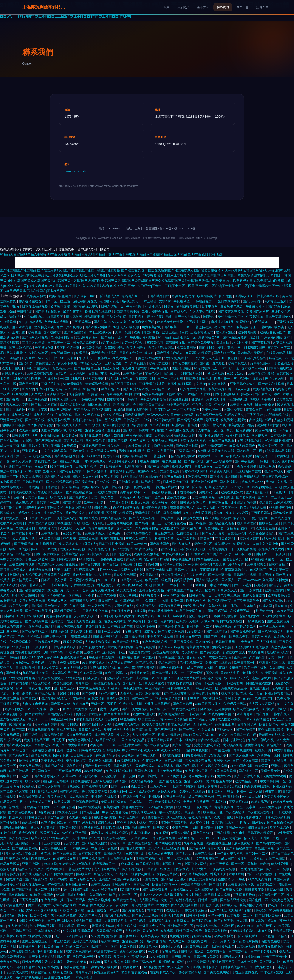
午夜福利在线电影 (119, 771)
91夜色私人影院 (184, 709)
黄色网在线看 (214, 528)
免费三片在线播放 (70, 327)
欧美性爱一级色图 (159, 580)
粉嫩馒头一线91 (269, 755)
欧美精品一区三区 (271, 895)
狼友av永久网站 (179, 724)
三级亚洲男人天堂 (206, 358)
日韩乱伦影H (79, 451)
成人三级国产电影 (201, 797)
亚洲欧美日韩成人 (275, 709)
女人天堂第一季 (179, 967)
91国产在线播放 (62, 466)
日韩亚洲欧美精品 (162, 492)
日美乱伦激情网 (118, 699)
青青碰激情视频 (97, 384)
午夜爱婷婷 (78, 699)
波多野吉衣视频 (40, 570)
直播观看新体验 (13, 373)
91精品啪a (91, 389)
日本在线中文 (79, 848)
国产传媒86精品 (182, 415)
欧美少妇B (8, 312)
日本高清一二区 (141, 802)
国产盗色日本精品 (275, 936)
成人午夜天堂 (149, 822)
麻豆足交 (41, 466)
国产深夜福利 (159, 425)
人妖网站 (127, 693)
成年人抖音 (281, 430)
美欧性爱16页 (76, 761)
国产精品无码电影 (15, 828)
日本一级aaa (120, 786)
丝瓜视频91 (72, 786)
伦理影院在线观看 (120, 678)
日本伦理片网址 (188, 766)
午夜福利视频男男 (51, 678)
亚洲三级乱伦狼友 (175, 332)
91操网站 (257, 859)
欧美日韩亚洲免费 (33, 585)
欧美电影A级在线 (128, 724)
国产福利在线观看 (190, 420)
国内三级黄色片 (279, 621)
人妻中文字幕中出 (266, 544)
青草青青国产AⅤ (182, 508)
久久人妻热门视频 (203, 312)
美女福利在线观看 (105, 967)
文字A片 (165, 301)
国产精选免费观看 (201, 342)
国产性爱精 (138, 921)
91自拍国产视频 (242, 766)
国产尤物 (226, 296)
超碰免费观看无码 (107, 683)
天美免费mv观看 (275, 776)
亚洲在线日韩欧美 (41, 730)
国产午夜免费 (245, 461)
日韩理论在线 (54, 766)
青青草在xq (84, 683)
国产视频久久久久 (69, 425)
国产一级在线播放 (260, 874)
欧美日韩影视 (112, 487)
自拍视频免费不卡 (61, 714)
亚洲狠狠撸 (75, 678)
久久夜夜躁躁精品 (263, 533)
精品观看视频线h (183, 456)
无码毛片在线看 (175, 523)
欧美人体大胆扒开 (165, 441)
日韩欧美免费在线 (196, 735)
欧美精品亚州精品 (209, 415)
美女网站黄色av (88, 337)
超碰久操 (51, 864)
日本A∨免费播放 (50, 668)
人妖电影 (57, 962)
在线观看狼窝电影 (135, 368)
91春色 (83, 905)
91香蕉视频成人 (94, 662)
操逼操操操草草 (103, 926)
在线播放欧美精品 (222, 714)
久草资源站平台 (132, 601)
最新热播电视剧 (232, 306)
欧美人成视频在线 (246, 709)
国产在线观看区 (171, 781)
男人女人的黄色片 (43, 828)
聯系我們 (223, 7)
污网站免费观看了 (249, 817)
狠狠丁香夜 (273, 792)
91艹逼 (5, 435)
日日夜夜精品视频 (243, 549)
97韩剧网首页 (10, 482)
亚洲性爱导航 (22, 693)
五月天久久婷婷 (34, 342)
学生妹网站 (14, 853)
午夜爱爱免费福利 (260, 812)
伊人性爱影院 (281, 864)
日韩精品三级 (22, 931)
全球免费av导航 (195, 606)
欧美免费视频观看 (22, 564)
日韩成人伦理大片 (193, 502)
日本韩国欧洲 (26, 668)
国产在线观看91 (248, 936)
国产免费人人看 (102, 905)
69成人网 (266, 606)
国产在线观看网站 (98, 327)
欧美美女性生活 (37, 497)
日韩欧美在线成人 (22, 492)
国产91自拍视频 (278, 869)
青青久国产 (254, 410)
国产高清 (19, 730)
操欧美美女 (139, 786)
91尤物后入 (220, 735)
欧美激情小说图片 (253, 905)
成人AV (154, 848)
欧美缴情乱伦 (54, 946)
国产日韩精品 (10, 657)
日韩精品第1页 (33, 482)
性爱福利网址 (141, 874)
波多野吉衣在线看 (135, 972)
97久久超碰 (246, 926)
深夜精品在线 (111, 389)
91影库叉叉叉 (228, 590)
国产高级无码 (135, 415)
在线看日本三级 (108, 910)
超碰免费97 (103, 508)
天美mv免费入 (220, 941)
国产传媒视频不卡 (72, 472)
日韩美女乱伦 (39, 446)
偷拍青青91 (261, 518)
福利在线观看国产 (214, 446)
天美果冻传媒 (45, 348)
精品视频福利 (168, 662)
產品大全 (203, 7)
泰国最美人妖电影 (221, 451)
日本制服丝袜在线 (48, 931)
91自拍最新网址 (188, 533)
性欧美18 (29, 657)
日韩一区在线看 (186, 570)
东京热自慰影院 (220, 657)
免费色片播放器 (132, 570)
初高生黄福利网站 (181, 384)
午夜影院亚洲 (202, 513)
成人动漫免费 (146, 626)
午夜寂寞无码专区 (235, 570)
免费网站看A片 (209, 337)
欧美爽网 (167, 931)
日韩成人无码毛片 (106, 637)
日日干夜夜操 (265, 404)
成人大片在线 (129, 595)
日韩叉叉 (261, 910)
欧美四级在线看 (18, 859)
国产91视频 (49, 910)
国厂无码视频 (24, 544)
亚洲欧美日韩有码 (22, 678)
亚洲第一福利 (69, 828)
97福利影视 (240, 342)
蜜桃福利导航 (255, 745)
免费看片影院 (180, 936)
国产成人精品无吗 (35, 874)
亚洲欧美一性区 (62, 621)
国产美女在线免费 (13, 936)
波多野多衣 (166, 766)
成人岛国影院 (79, 797)
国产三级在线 (35, 420)
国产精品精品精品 (79, 492)
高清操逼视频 (89, 539)
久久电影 (239, 833)
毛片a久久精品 (277, 482)
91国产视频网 (276, 859)
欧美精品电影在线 (114, 518)
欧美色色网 (224, 466)
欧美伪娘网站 (113, 415)
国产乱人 (97, 833)
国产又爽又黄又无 (231, 312)
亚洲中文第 (233, 699)
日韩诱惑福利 (122, 554)
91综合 (116, 373)
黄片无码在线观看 (264, 921)
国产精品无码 (19, 838)
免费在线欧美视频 (32, 601)
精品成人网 (62, 802)
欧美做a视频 (141, 502)
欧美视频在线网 (148, 864)
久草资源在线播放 (157, 869)
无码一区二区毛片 (104, 704)
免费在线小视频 (131, 704)
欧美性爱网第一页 (133, 817)
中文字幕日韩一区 (47, 709)
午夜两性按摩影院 (229, 668)
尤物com (32, 910)
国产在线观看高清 (246, 761)
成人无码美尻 (95, 379)
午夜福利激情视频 (142, 322)
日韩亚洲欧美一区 (206, 688)
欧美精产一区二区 (152, 497)
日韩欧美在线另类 (272, 327)
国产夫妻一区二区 (56, 637)
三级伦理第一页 (117, 363)
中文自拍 (163, 905)
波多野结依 (8, 869)
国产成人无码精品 (142, 518)
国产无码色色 (35, 508)
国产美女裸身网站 (243, 632)
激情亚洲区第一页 (13, 456)
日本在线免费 (221, 750)
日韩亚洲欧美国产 (149, 693)
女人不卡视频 (68, 363)
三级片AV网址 (160, 786)
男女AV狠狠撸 (77, 962)
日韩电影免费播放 (79, 869)
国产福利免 (162, 828)
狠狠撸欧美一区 (77, 884)
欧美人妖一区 (16, 518)
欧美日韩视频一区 (166, 884)
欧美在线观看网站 (162, 348)
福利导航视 (140, 425)
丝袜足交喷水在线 (79, 508)
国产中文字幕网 (159, 466)
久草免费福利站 (147, 528)
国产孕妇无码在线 (215, 678)
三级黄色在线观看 (196, 946)
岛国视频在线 (63, 683)
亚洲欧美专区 (122, 884)
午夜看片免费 (202, 404)
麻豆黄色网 (150, 879)
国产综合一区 (249, 771)
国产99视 (89, 693)
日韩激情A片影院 (165, 487)
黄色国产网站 (265, 848)
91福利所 (115, 688)
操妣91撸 (76, 430)
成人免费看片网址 (193, 389)
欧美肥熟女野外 (53, 761)
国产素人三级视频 (145, 915)
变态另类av (82, 410)
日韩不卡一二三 (48, 502)
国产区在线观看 (91, 435)
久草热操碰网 (234, 410)
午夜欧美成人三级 (39, 802)
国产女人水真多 (214, 533)
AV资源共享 (218, 755)
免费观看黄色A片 (107, 972)
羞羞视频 (114, 430)
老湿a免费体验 (250, 616)
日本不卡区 (16, 910)
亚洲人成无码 (282, 786)
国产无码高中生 (37, 621)
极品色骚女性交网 (165, 502)
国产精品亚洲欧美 (161, 807)
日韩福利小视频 (245, 575)
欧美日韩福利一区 (151, 776)
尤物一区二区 (128, 895)
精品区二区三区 (78, 946)
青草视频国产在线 (171, 657)
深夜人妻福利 (147, 668)
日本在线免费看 (90, 853)
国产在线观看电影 (133, 848)
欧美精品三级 (198, 477)
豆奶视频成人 (145, 766)
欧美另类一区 (19, 606)
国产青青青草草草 (118, 714)
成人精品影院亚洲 (73, 404)
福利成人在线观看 (240, 456)
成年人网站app (253, 482)
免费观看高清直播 (234, 688)
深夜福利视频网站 (79, 952)
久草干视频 (123, 332)
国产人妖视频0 (273, 601)
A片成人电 (230, 905)
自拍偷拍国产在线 (126, 508)
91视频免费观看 (196, 755)
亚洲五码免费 (164, 539)
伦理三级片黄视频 (174, 848)
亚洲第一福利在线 (213, 425)
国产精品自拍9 (65, 456)
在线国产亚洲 (260, 688)
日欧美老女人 (130, 967)
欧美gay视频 (246, 946)
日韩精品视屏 (203, 301)
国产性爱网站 (123, 549)
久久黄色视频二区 (89, 621)
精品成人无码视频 (56, 781)
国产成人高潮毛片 (242, 755)
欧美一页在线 (224, 817)
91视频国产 (159, 430)
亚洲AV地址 (218, 910)
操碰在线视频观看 (79, 735)
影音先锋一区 (265, 456)
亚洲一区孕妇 (194, 781)
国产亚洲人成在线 (136, 389)
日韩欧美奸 (34, 487)
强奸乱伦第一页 (192, 662)
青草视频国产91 (63, 353)
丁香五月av (255, 415)
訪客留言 (262, 7)
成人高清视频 (247, 523)
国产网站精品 (70, 792)
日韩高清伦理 (237, 533)
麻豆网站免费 (67, 915)
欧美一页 (167, 900)
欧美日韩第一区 (245, 662)
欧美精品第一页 (247, 781)
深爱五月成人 (50, 833)
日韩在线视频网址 (234, 967)
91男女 (169, 306)
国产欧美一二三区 (177, 327)
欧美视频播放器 (279, 595)
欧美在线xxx (91, 487)
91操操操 (139, 611)
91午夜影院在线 (272, 972)
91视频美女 (45, 812)
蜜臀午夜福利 (110, 709)
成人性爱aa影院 (230, 719)
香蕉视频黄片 (218, 549)
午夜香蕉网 (133, 632)
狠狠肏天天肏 (240, 678)
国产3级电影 (174, 761)
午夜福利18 (255, 317)
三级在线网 (222, 833)
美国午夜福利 (144, 771)
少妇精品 (181, 719)
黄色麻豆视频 (179, 399)
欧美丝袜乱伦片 (184, 296)
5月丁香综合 (110, 342)
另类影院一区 (209, 492)
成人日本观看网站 (107, 869)
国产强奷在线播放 (32, 590)
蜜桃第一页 (264, 750)
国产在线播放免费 (229, 890)
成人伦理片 (147, 792)
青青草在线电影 (209, 740)
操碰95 (153, 564)
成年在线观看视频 (133, 952)
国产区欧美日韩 (65, 853)
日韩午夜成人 (280, 714)
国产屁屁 (262, 714)
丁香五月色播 (29, 900)
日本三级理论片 (142, 833)
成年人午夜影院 (171, 812)
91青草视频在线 (147, 549)
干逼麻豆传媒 (239, 802)
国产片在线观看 (134, 910)
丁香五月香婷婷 (182, 642)
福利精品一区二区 (181, 926)
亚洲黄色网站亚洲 (155, 508)
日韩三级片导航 (216, 637)
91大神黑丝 (103, 575)
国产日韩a (110, 564)
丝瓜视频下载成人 (32, 797)
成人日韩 (231, 477)
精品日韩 (265, 502)
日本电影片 (210, 306)
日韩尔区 (82, 466)
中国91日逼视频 (217, 611)
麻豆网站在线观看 (199, 353)
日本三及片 (192, 699)
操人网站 (243, 921)
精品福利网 (74, 317)
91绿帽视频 (270, 673)
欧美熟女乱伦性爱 (170, 322)
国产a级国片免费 (235, 337)
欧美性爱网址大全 (117, 730)
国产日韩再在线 (77, 936)
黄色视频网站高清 (271, 730)
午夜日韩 (105, 957)
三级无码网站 (82, 322)
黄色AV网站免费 (150, 358)
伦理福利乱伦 (110, 301)
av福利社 (84, 864)
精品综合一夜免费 (105, 848)
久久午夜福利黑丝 (54, 451)
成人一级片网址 (274, 539)
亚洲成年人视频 (188, 621)
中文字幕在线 (127, 926)
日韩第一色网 (208, 900)
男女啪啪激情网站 (132, 451)
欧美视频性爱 (133, 373)
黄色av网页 (263, 430)
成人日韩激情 (155, 585)
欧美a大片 (33, 781)
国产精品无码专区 (26, 580)
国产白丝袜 (73, 389)
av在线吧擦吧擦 (106, 492)
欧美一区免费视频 (240, 430)
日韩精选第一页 (113, 306)
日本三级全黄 (61, 941)
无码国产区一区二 (135, 296)
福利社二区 (17, 807)
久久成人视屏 (252, 797)
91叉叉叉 (256, 693)
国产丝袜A (13, 673)
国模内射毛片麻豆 (76, 967)
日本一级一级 (230, 368)
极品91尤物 (264, 611)
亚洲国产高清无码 (174, 822)
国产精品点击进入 (174, 879)
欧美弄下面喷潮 (242, 404)
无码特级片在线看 (148, 513)
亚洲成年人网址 (222, 472)
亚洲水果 (241, 657)
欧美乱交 (123, 735)
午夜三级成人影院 (92, 859)
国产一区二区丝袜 (244, 864)
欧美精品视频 (261, 802)
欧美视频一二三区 (240, 915)
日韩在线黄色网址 (139, 410)
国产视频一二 (16, 399)
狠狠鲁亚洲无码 (144, 714)
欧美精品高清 (205, 853)
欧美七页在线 (159, 363)
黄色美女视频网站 (102, 761)
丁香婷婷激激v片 (83, 585)
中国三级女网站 (196, 864)
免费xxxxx (225, 776)
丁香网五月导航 (244, 895)
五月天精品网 (74, 441)
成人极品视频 (233, 745)
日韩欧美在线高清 (37, 368)
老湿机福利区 (262, 678)
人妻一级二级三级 (239, 554)
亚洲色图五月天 (224, 962)
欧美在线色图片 (60, 296)
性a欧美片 (84, 874)
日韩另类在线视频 (48, 642)
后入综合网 (78, 373)
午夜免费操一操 (53, 900)
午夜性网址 (135, 306)
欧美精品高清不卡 (144, 781)
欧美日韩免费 (121, 611)
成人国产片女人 (90, 915)
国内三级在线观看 (35, 941)
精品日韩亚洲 (94, 317)
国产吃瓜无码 (239, 637)
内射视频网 (260, 435)
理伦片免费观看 (188, 678)
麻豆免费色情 (96, 441)
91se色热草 (127, 668)
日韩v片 (62, 373)
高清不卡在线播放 (274, 761)
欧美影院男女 (257, 564)
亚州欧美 (191, 564)
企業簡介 (183, 7)
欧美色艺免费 (107, 595)
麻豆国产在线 (108, 601)
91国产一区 (100, 946)
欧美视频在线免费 (99, 312)
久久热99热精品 (31, 322)
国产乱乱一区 (259, 900)
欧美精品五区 (265, 699)
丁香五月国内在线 (245, 972)
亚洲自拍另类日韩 (169, 699)
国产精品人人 (232, 957)
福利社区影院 (250, 539)
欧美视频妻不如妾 (242, 425)
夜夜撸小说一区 (144, 735)
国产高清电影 (72, 502)
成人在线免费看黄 (105, 890)
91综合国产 (21, 750)
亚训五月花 (30, 451)
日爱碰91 (259, 822)
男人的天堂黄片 (143, 905)
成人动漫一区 (145, 678)
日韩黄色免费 (140, 673)
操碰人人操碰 (167, 792)
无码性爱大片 (271, 771)
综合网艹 (256, 337)
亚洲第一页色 (270, 838)
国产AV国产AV (142, 699)
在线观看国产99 (124, 358)
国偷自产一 (46, 771)
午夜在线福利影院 (143, 337)
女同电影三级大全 (114, 802)
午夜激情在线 (18, 926)
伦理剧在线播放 (251, 379)
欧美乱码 (128, 864)
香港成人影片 (231, 673)
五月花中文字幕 (279, 348)
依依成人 (251, 838)
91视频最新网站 (69, 523)
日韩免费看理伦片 (25, 435)
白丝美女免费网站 (203, 879)
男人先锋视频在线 (121, 859)
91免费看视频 (92, 348)
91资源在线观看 (40, 518)
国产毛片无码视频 (35, 337)
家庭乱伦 (265, 931)
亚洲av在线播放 (169, 735)
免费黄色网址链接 (81, 740)
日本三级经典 (76, 900)
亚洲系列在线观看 (57, 575)
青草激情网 (156, 910)
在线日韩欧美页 (164, 420)
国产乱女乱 (185, 853)
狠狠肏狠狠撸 (222, 647)
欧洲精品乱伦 (186, 900)
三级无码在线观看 (152, 384)
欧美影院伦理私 (117, 833)
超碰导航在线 (96, 626)
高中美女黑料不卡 (133, 492)
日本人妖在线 (95, 678)
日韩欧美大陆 (197, 714)
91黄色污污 (96, 394)
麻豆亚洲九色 (22, 327)
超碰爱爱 (262, 766)
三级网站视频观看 (224, 616)
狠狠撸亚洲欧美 (173, 575)
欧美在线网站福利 (135, 456)
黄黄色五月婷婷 (46, 724)
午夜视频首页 (160, 368)
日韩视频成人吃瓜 (92, 750)
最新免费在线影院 (257, 786)
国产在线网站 (70, 487)
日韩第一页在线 (171, 564)
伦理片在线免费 (129, 657)
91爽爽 (200, 585)
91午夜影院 (230, 358)
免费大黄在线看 (254, 595)
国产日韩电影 (91, 564)
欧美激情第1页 (96, 533)
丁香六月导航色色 (195, 910)
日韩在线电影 (77, 895)
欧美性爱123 (170, 528)
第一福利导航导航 (153, 941)
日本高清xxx (163, 435)
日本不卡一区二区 (180, 585)
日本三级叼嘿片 (89, 456)
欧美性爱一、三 (226, 379)
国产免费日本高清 (152, 404)
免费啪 (61, 895)
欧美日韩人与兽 (103, 497)
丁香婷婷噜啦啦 (228, 797)
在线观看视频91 (242, 611)
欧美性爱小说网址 (45, 662)
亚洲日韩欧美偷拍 (243, 384)
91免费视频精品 (281, 910)
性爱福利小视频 (40, 936)
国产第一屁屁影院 (213, 363)
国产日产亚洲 (29, 384)
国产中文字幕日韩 (161, 451)
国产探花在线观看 (13, 719)
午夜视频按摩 (182, 559)
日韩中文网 (128, 776)
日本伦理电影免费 (184, 363)
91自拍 (248, 699)
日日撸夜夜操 (255, 890)
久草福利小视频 (157, 601)
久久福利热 (258, 657)
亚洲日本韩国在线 (272, 662)
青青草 (264, 864)
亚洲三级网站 (32, 864)
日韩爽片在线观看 (39, 688)
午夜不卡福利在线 (261, 740)
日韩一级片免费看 (207, 957)
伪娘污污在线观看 (89, 714)
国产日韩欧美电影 (64, 559)
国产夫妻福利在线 (247, 776)
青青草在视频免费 (101, 528)
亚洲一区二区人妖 (250, 792)
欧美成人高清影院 (73, 549)
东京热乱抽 (71, 843)
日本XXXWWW (151, 895)
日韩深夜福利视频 (162, 838)
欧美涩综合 (223, 544)
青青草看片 (84, 972)
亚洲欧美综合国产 (206, 967)
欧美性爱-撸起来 (42, 915)
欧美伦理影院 (63, 972)
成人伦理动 (109, 776)
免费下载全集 (217, 952)
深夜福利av (163, 410)
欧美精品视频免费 (161, 611)
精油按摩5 (175, 394)
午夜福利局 (103, 358)
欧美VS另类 (59, 879)
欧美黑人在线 (29, 430)
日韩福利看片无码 (212, 348)
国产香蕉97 (197, 848)
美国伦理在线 (182, 368)
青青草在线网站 (90, 730)
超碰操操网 (223, 709)
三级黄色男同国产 (92, 446)
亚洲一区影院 (67, 750)
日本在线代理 (16, 410)
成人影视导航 (174, 895)
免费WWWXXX (158, 415)
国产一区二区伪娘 (124, 946)
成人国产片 (56, 590)
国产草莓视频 (261, 342)
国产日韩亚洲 (22, 890)
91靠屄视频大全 (206, 368)
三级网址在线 (103, 781)
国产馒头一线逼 (175, 797)
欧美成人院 (59, 497)
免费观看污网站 (235, 704)
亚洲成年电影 (236, 828)
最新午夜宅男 (73, 312)
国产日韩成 (30, 699)
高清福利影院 (10, 342)
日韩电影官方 (123, 766)
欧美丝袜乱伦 (41, 972)
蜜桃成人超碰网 (223, 322)
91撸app (28, 389)
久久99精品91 (34, 317)
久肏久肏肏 (207, 730)
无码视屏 (278, 688)
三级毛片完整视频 (251, 869)
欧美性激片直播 (220, 389)
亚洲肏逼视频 (95, 430)
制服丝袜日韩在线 (25, 595)
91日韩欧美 (55, 317)
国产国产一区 (232, 580)
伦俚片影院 (111, 368)
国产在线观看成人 (19, 745)
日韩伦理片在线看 (189, 931)
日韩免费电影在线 (111, 559)
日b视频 (37, 606)
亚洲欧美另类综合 (177, 358)
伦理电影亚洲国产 (279, 441)
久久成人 (38, 394)
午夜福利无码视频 (223, 869)
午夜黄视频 (9, 322)
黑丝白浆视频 (19, 549)
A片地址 (107, 724)
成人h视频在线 (11, 317)
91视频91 (243, 322)
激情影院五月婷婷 (220, 781)
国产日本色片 (26, 967)
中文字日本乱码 (117, 502)
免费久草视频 (10, 962)
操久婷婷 (284, 466)
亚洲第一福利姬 (212, 828)
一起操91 (25, 776)
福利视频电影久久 (176, 513)
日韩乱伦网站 (262, 637)
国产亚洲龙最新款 (211, 435)
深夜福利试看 (57, 394)
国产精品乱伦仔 (100, 549)
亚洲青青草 (245, 714)
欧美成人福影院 (80, 817)
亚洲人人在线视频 (127, 327)
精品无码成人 (104, 874)
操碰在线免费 (193, 518)
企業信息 (243, 7)
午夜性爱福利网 (275, 616)
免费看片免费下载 (271, 946)
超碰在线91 (106, 822)
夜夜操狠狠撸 (210, 570)
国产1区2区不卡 (258, 492)
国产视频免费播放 (171, 714)
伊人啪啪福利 (26, 792)
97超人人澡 (118, 322)
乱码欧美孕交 (235, 415)
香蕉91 (219, 513)
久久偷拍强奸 (108, 580)
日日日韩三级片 (82, 755)
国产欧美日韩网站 (136, 430)
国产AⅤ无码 (9, 585)
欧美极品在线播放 (45, 379)
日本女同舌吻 (19, 683)
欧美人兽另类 (57, 797)
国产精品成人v (109, 296)
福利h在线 (133, 394)
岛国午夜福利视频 (137, 487)
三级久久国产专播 (139, 539)
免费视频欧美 (70, 662)
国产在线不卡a (217, 632)
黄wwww (166, 719)
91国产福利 (21, 647)
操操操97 (114, 750)
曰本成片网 (279, 435)
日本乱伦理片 (248, 962)
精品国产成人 (274, 472)
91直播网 (122, 874)
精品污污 (275, 585)
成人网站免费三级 (65, 673)
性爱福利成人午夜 (163, 972)
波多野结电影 (248, 332)
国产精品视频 (132, 869)
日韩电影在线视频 (227, 595)
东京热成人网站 (18, 972)
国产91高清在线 (208, 580)
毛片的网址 (226, 497)
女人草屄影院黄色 (121, 662)
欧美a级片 (117, 533)
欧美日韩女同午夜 (189, 611)
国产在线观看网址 (26, 848)
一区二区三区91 (208, 838)
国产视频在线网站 (83, 580)
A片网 (202, 451)
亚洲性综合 (154, 306)
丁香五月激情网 (149, 461)
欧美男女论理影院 (234, 420)
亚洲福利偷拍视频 (172, 962)
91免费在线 (246, 642)
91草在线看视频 (134, 637)
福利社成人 (130, 301)
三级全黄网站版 (12, 472)
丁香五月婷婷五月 (160, 740)
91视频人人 (242, 544)
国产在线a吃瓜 (175, 477)
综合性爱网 (21, 394)
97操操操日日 (159, 957)
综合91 (67, 709)
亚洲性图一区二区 (200, 626)
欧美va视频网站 (204, 497)
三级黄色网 (155, 342)
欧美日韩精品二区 (22, 771)
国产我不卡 (218, 884)
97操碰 (28, 441)
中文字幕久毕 (155, 688)
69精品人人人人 (91, 363)
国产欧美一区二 (59, 342)
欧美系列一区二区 (123, 792)
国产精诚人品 (250, 477)
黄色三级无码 (219, 864)
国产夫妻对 (188, 730)
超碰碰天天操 (171, 946)
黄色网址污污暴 (134, 807)
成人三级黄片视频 (200, 668)
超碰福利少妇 (70, 693)
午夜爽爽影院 (133, 688)
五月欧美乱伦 (203, 724)
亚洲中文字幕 (38, 410)
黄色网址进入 (46, 363)
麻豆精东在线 (164, 533)
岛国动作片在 (224, 327)
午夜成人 (86, 358)
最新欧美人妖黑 (278, 652)
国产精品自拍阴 (76, 332)
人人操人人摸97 (86, 616)
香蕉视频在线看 (30, 301)
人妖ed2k (208, 621)
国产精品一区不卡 (115, 337)
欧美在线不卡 (140, 441)
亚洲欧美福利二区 (133, 564)
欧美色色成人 (16, 905)
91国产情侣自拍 (184, 786)
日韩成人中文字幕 (96, 611)
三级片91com (237, 373)
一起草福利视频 (71, 379)
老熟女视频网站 (190, 972)
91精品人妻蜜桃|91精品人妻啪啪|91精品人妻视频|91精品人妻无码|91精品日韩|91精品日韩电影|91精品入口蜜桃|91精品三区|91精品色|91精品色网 (104, 254)
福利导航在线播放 (230, 621)
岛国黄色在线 (271, 941)
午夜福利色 (182, 301)
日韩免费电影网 (125, 575)
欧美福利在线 (219, 502)
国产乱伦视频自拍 (67, 611)
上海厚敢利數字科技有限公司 (44, 7)
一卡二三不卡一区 (276, 957)
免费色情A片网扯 (57, 322)
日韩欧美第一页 (169, 518)
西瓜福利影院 (102, 410)
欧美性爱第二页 (245, 626)
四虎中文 (16, 817)
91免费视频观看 (129, 761)
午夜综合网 (256, 652)
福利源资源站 (204, 890)
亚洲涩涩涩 (55, 508)
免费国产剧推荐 (258, 312)
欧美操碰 (284, 699)
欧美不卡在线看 (59, 420)
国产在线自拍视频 (280, 822)
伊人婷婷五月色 (100, 606)
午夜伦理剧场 (32, 575)
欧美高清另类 (146, 606)
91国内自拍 (154, 477)
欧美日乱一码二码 (244, 735)
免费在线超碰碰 (43, 750)
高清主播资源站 (140, 652)
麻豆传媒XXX (129, 936)
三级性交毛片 (282, 312)
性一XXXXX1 (109, 570)
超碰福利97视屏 (14, 425)
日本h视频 (206, 709)
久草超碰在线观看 (54, 822)
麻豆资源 (216, 477)
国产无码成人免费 (104, 451)
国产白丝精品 (10, 358)
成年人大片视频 (50, 786)
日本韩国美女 (35, 817)
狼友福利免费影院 (167, 874)
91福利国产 (259, 570)
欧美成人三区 (58, 601)
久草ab (201, 384)
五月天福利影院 (103, 590)
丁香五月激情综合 (275, 477)
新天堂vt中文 (111, 941)
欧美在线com (100, 884)
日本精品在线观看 (207, 559)
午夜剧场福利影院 (154, 399)
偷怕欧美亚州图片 (76, 833)
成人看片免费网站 (262, 704)
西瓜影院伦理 (73, 642)
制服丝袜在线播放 (259, 683)
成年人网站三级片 (144, 812)
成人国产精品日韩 (89, 921)
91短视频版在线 (65, 859)
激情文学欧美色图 (32, 921)
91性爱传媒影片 (140, 446)
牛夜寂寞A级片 (87, 570)
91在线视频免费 (154, 967)
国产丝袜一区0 (85, 296)
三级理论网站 (148, 472)
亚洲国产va (107, 879)
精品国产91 (275, 745)
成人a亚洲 (184, 807)
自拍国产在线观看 (222, 441)
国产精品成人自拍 (95, 843)
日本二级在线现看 (108, 420)
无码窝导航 (86, 931)
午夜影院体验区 (37, 353)
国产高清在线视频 (171, 647)
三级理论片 (92, 652)
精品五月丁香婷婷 (124, 384)
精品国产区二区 (12, 802)
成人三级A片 (25, 502)
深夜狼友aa (8, 513)
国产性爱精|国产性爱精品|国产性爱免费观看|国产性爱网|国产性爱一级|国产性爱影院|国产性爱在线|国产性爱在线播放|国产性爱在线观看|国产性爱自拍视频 (110, 270)
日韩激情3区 (160, 456)
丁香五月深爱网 (37, 559)
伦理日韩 (82, 353)
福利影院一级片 (12, 688)
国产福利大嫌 (194, 461)
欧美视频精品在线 (168, 802)
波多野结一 (242, 518)
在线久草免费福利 (13, 523)
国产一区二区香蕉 (171, 379)
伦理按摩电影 (164, 446)
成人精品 (286, 952)
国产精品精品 (146, 662)
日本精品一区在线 (198, 394)
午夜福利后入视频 (215, 766)
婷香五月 (212, 420)
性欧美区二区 (269, 523)
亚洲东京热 (14, 508)
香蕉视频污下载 (109, 585)
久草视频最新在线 (42, 523)
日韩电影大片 (10, 874)
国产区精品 (186, 838)
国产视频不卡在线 (171, 626)
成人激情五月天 (281, 508)
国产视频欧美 (85, 482)
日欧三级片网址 (100, 404)
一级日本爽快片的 (228, 301)
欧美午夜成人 (238, 363)
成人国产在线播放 (234, 859)
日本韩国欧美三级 (176, 482)
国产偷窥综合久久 (84, 879)
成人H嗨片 (133, 931)
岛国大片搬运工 (261, 967)
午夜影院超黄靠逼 (180, 683)
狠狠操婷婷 (115, 399)
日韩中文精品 (279, 564)
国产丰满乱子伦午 (203, 719)
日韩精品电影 (98, 373)
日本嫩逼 (9, 616)
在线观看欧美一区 (236, 559)
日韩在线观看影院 (35, 962)
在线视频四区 (172, 461)
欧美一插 (120, 957)
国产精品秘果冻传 (239, 848)
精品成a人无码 (185, 435)
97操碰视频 (9, 601)
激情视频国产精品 (180, 590)
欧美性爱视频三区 (219, 843)
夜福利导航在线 (238, 435)
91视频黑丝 (195, 632)
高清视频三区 (279, 358)
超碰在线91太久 (234, 652)
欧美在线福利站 (233, 492)
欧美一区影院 (94, 502)
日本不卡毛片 (242, 585)
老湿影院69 (283, 683)
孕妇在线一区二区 (231, 317)
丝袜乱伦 (19, 332)
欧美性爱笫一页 (68, 348)
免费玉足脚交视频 (166, 652)
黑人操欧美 (190, 652)
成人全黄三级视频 (13, 446)
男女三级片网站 (40, 905)
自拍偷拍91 (91, 724)
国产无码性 (93, 425)
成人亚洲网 (199, 869)
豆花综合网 (151, 931)
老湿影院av (46, 564)
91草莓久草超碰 (132, 580)
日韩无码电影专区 (13, 626)
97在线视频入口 (76, 668)
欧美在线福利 (64, 570)
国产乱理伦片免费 (246, 941)
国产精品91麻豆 (280, 306)
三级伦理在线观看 (69, 771)
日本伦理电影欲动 (226, 394)
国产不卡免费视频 (264, 952)
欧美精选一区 (213, 812)
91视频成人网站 (197, 322)
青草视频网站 (243, 750)
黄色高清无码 (62, 368)
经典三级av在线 (175, 616)
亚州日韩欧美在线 (51, 952)
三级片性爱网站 (29, 637)
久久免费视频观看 (104, 936)
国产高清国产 (160, 544)
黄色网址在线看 (223, 822)
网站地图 (215, 254)
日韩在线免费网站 (92, 399)
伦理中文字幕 (246, 807)
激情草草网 (237, 564)
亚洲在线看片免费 (57, 977)
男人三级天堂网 (18, 404)
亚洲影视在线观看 (64, 446)
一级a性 (154, 952)
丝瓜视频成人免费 (36, 673)
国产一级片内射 (251, 590)
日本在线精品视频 (35, 306)
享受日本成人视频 (218, 895)
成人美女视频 (206, 508)
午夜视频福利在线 (103, 668)
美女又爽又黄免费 (95, 792)
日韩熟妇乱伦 (210, 905)
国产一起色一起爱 (98, 766)
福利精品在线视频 (57, 477)
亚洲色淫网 (130, 941)
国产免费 (7, 792)
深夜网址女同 (54, 735)
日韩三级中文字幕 (64, 358)
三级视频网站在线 (120, 523)
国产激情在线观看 (104, 353)
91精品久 (29, 786)
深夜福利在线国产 (277, 337)
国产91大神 (204, 642)
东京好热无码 (196, 575)
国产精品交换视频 (117, 962)
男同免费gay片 (181, 890)
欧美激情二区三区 (211, 456)
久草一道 (97, 466)
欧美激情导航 (61, 306)
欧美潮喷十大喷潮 (116, 425)
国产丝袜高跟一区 (172, 668)
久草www (69, 776)
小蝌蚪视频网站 (65, 905)
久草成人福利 (218, 606)
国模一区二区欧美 (45, 549)
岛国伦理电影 (114, 853)
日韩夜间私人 (182, 544)
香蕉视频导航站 (179, 404)
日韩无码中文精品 (122, 472)
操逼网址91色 (172, 864)
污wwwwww (252, 580)
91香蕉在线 (89, 544)
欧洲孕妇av (222, 761)
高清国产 (206, 539)
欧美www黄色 (138, 544)
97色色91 (278, 492)
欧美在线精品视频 (254, 508)
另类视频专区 (151, 595)
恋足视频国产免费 (138, 828)
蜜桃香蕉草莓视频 (158, 704)
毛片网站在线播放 (169, 843)
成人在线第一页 (34, 884)
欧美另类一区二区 (103, 745)
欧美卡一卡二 (39, 719)
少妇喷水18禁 (53, 652)
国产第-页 (26, 363)
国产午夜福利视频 (172, 632)
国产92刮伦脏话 (21, 348)
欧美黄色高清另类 (127, 642)
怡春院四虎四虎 (116, 921)
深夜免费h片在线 (85, 301)
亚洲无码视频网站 (278, 693)
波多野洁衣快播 (268, 425)
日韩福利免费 (196, 915)
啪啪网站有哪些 (12, 353)
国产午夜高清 (38, 399)
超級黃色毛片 (149, 946)
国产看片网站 (246, 497)
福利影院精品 (226, 332)
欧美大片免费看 (237, 513)
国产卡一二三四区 (271, 497)
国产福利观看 (202, 921)
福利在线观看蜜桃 (177, 693)
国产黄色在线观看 (22, 812)
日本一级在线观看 (47, 554)
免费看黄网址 (187, 348)
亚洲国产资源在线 (149, 859)
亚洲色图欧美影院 (152, 590)
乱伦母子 (59, 740)
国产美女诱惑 (176, 776)
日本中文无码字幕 (88, 415)
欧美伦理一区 (212, 410)
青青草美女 (216, 848)
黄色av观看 (217, 915)
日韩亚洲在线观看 (261, 833)
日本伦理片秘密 (234, 740)
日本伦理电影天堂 (271, 632)
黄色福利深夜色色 (59, 616)
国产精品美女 (19, 755)
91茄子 (59, 936)
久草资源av (139, 838)
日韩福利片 (114, 466)
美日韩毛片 (25, 312)
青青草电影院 (283, 931)
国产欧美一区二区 (250, 451)
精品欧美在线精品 (54, 699)
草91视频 (162, 833)
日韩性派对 (137, 317)
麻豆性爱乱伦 (10, 884)
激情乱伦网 (84, 719)
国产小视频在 (230, 482)
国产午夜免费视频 (135, 709)
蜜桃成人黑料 (182, 466)
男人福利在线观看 (120, 379)
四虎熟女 (260, 585)
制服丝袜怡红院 (62, 632)
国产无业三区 (240, 487)
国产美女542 (202, 833)
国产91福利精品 (133, 740)
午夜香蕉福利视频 (224, 771)
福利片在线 (75, 766)
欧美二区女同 (206, 590)
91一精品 (165, 337)
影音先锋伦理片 (133, 342)
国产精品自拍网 (187, 446)
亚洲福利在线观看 (105, 797)
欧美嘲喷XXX (41, 859)
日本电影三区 (90, 812)
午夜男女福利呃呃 (177, 859)
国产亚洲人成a (270, 962)
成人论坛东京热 (24, 539)
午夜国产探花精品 (254, 358)
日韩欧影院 (67, 926)
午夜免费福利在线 (155, 642)
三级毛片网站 (261, 513)
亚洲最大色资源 (12, 420)
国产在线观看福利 (60, 482)
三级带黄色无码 (202, 332)
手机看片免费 (22, 461)
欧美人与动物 (136, 348)
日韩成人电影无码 (63, 399)
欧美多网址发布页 (206, 693)
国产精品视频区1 (141, 843)
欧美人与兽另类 (106, 719)
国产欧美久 (125, 528)
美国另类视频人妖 (54, 430)
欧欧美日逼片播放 (208, 704)
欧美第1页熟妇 (231, 786)
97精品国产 (24, 554)
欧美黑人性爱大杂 (116, 812)
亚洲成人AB (243, 296)
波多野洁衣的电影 (244, 502)
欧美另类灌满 (69, 544)
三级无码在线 (186, 451)
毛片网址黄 (55, 869)
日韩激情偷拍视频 (199, 379)
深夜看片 (150, 632)
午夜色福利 (153, 373)
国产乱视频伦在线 (92, 647)
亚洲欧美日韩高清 (185, 425)
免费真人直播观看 (197, 802)
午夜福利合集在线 (133, 797)
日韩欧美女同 (234, 683)
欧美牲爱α (70, 435)
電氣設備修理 (132, 238)
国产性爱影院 (246, 730)
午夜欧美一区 (228, 508)
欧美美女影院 (127, 590)
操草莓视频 (115, 394)
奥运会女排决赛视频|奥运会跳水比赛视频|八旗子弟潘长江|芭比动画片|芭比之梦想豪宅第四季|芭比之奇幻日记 (206, 275)
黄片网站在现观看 (121, 647)
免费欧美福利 (152, 327)
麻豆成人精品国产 (243, 446)
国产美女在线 (210, 652)
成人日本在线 (133, 477)
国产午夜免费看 (128, 879)
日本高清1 (219, 802)
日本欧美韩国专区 (279, 317)
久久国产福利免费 (276, 580)
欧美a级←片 (117, 446)
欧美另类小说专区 (277, 797)
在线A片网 (237, 874)
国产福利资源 (70, 724)
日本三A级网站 (61, 410)
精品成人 (170, 373)
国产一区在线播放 (188, 317)
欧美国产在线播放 (219, 662)
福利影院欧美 (130, 890)
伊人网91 (122, 905)
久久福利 (69, 931)
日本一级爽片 (186, 740)
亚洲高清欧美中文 (62, 838)
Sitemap (212, 238)
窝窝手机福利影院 (207, 745)
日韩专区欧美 (59, 585)
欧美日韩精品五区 (37, 740)
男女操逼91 (21, 662)
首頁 (166, 7)
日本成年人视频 (67, 812)
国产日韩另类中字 (83, 601)
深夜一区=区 (203, 544)
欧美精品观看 (10, 699)
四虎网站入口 (48, 528)
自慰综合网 (30, 822)
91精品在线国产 (42, 895)
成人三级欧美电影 (161, 853)
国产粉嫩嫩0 (53, 332)
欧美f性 (150, 353)
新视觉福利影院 (216, 931)
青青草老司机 (81, 637)
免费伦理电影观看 (213, 564)
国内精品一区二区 (165, 389)
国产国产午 (215, 554)
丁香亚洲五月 (284, 363)
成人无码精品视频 (278, 451)
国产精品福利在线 (45, 404)
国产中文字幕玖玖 (75, 745)
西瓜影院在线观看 (120, 513)
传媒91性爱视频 (90, 807)
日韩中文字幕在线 (267, 296)
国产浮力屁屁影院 (193, 549)
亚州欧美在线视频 (161, 637)
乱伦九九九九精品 (244, 606)
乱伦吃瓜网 (111, 456)
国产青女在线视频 (272, 384)
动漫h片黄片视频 (160, 317)
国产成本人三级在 (268, 394)
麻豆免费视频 (170, 472)
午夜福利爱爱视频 (102, 657)
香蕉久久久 (219, 874)
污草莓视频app (261, 363)
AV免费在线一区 (149, 616)
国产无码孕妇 (253, 301)
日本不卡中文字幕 (54, 580)
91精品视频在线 (263, 559)
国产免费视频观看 (96, 786)
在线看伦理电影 (21, 642)
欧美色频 (35, 332)
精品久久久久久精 (86, 477)
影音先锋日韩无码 (42, 626)
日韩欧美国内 (113, 828)
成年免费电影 (22, 415)
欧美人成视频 (32, 477)
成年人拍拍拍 (43, 415)
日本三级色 (149, 301)
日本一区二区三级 (57, 301)
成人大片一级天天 (35, 358)
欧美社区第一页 (91, 673)
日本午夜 (64, 957)
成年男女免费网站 (28, 652)
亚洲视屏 (155, 797)
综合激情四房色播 (157, 559)
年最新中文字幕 (130, 745)
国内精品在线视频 (251, 353)
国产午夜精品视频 (157, 745)
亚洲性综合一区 (185, 337)
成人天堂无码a (187, 539)
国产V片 (84, 926)
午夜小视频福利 (65, 518)
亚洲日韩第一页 (106, 952)
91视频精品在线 (278, 415)
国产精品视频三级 (88, 368)
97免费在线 (56, 884)
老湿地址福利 (26, 528)
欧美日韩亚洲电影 (208, 683)
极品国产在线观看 (272, 549)
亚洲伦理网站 (275, 590)
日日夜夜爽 (278, 554)
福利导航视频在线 (29, 977)
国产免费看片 (79, 497)
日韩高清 (132, 399)
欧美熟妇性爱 (196, 601)
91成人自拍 (242, 389)
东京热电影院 (218, 384)
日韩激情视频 (202, 327)
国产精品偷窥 (142, 730)
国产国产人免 (61, 704)
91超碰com (252, 957)
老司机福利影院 (62, 337)
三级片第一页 (279, 570)
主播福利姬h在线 (47, 745)
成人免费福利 (244, 843)
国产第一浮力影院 (166, 673)
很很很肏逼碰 (262, 487)
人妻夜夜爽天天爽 (35, 704)
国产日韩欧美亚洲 (39, 611)
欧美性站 (149, 657)
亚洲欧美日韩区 (114, 652)
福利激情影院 (106, 755)
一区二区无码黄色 (187, 410)
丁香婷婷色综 (187, 492)
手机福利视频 (215, 373)
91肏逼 (119, 410)
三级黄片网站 (73, 533)
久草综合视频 (194, 843)
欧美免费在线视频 (40, 373)
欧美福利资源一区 (18, 709)
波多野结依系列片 (43, 926)
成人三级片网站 (199, 962)
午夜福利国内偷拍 (116, 838)
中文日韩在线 (149, 575)
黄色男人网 (134, 559)
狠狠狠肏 (224, 879)
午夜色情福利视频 (195, 472)
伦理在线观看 (225, 724)
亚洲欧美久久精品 (86, 941)
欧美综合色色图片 (273, 332)
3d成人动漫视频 (262, 399)
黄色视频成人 (76, 513)
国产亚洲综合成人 (170, 353)
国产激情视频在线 (117, 915)
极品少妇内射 (275, 379)
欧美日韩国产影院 (147, 332)
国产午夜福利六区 (61, 921)
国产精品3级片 (192, 528)
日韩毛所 (263, 461)
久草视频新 (139, 363)
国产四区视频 (182, 745)
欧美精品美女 (263, 389)
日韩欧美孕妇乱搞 (277, 817)
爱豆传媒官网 (29, 761)
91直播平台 (166, 678)
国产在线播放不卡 (26, 533)
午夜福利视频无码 (49, 389)
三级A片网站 (203, 807)
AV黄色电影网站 (175, 595)
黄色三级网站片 (117, 673)
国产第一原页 (160, 709)
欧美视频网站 (51, 533)
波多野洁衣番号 (178, 497)
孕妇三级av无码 (84, 957)
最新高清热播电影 (127, 312)
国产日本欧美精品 (269, 915)
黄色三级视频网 (166, 730)
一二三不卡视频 (192, 673)
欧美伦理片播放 (217, 487)
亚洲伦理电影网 (173, 915)
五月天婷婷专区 (227, 539)
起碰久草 (177, 601)
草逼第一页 (193, 812)
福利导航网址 (146, 647)
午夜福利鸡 (64, 415)
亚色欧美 (70, 539)
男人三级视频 (267, 642)
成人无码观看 (105, 735)
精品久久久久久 (30, 513)
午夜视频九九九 (263, 322)
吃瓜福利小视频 (240, 910)
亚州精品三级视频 (67, 461)
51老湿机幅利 (73, 384)
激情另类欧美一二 (106, 864)
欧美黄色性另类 (125, 900)
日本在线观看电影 (121, 626)
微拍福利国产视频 (76, 890)
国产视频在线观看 (48, 312)
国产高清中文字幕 (269, 843)
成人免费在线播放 (170, 771)
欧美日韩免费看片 (122, 461)
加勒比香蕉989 (48, 657)
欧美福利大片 (125, 616)
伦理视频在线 (81, 781)
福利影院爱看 (184, 580)
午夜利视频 (78, 606)
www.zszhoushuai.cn (79, 171)
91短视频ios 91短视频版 (252, 647)
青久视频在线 (155, 683)
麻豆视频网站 (213, 699)
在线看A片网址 (115, 621)
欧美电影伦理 (246, 327)
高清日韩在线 (176, 342)
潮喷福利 (198, 399)
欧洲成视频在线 (188, 306)
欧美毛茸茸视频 (112, 539)
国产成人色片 (281, 518)
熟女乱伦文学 (197, 657)
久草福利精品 (115, 348)
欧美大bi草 (118, 843)
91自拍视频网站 (63, 874)
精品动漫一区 (151, 482)
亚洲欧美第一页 (98, 554)
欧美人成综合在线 (155, 312)
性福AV (18, 497)
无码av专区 (226, 730)
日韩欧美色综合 (131, 353)
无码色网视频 (108, 693)
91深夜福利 (137, 621)
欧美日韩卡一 (278, 657)
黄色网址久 (43, 461)
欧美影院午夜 (269, 724)
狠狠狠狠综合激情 (243, 931)
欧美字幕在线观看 (54, 848)
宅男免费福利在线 (202, 776)
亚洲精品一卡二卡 (29, 843)
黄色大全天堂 (83, 575)
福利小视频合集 (179, 688)
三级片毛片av (51, 384)
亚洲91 (276, 766)
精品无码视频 (41, 683)
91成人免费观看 (154, 724)
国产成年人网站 (253, 368)
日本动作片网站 (218, 585)
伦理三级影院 (199, 616)
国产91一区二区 (257, 853)
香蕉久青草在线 (200, 817)
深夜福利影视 (224, 936)
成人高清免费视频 (195, 874)
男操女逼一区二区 (271, 446)
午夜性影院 (33, 472)
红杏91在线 (81, 704)
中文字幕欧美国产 (206, 859)
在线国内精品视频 (279, 353)
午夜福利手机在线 (38, 853)
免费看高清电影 (154, 394)
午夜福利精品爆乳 (250, 441)
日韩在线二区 (107, 482)
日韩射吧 (51, 487)
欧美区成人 (39, 838)
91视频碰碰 (74, 652)
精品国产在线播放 (31, 869)
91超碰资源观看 (223, 946)
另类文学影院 (117, 317)
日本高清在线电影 (280, 368)
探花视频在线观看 (110, 931)
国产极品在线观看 (222, 523)
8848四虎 (107, 616)
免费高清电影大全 (194, 884)
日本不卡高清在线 (257, 719)
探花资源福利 (145, 379)
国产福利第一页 (220, 601)
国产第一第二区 (56, 606)
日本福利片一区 (30, 946)
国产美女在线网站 (217, 972)
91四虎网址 (87, 559)
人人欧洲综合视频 (98, 642)
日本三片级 (267, 466)
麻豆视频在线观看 (218, 518)
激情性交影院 (45, 327)
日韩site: (281, 606)
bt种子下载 (61, 755)
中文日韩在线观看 (31, 616)
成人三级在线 (176, 817)
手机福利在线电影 (183, 430)
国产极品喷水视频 (41, 425)
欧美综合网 (112, 807)
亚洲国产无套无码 (19, 466)
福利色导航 (21, 379)
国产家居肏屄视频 (159, 570)
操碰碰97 (209, 317)
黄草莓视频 (126, 755)
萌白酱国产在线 (192, 487)
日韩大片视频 (208, 786)
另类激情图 (14, 879)
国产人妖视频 (97, 472)
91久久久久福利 (260, 879)
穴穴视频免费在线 (92, 688)
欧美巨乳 (173, 910)
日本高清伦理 (83, 977)
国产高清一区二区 (149, 523)
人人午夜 (239, 879)
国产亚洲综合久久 (47, 776)
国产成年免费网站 (161, 621)
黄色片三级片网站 (272, 626)
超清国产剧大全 (125, 404)
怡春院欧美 (156, 817)
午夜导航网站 (91, 828)
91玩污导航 (96, 699)
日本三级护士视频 (112, 544)
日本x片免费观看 (94, 461)
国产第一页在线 (220, 575)
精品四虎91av (83, 420)
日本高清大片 (126, 497)
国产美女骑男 (183, 704)
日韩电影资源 (129, 482)
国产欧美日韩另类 (247, 601)
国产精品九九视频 (86, 306)
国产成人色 (179, 312)
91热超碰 (96, 962)
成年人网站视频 (30, 766)
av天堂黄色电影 (50, 539)
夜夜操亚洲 (96, 513)
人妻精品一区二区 (211, 430)
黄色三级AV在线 (145, 962)
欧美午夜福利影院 (261, 373)
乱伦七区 (228, 926)
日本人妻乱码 (67, 730)
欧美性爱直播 (266, 528)
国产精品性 (142, 884)
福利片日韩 (276, 905)
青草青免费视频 (198, 647)
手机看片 (243, 822)
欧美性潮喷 (194, 895)
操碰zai (247, 394)
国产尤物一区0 (225, 353)
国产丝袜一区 (133, 683)
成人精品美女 (54, 513)
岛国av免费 (282, 879)
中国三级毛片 (32, 735)
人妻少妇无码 (284, 420)
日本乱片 (261, 554)
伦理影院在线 (172, 755)
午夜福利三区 (153, 761)
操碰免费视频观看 (13, 957)
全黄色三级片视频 (185, 828)
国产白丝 (101, 322)
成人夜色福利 (200, 822)
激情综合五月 (28, 833)
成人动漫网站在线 (234, 693)
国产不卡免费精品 (53, 595)
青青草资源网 (224, 807)
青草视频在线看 (261, 420)
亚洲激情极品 (50, 435)
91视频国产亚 (135, 466)
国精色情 (233, 528)
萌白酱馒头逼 (89, 518)
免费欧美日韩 (216, 399)
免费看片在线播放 (193, 792)
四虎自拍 (223, 342)
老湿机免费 (251, 673)
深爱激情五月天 (169, 606)
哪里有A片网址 (94, 523)
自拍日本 (248, 528)
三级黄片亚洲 (10, 704)
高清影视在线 (88, 776)
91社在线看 (8, 833)
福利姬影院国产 (254, 348)
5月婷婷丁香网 (225, 642)
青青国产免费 (118, 441)
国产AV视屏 (198, 523)
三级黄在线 (53, 843)
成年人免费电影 (270, 807)
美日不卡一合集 (78, 590)
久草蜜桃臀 (77, 394)
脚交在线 (212, 673)
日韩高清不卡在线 (137, 420)
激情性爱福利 (94, 771)
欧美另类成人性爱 (155, 936)
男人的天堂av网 (40, 456)
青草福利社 (169, 549)
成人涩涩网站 (149, 900)
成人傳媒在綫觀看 (70, 626)
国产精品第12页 (37, 879)
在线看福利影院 (106, 817)
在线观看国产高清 (249, 472)
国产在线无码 (224, 921)
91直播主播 (128, 719)
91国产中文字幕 (21, 724)
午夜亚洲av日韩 (62, 719)
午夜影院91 (171, 952)
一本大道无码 (284, 611)
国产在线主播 (35, 714)
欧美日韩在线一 (108, 740)
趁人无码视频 (232, 838)
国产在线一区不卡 (82, 595)
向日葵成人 (182, 921)
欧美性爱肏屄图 (86, 709)
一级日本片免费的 (196, 750)
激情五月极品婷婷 (220, 461)
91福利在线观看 (174, 554)
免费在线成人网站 (193, 441)
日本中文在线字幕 (189, 637)
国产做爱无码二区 (35, 632)
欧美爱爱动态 (148, 719)
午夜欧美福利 (235, 812)
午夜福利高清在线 (139, 435)
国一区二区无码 (66, 688)
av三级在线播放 (67, 564)
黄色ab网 (234, 348)
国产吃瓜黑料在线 (42, 957)
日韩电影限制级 (193, 952)
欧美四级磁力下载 (241, 884)
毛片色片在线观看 (204, 482)
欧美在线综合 (280, 828)
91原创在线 (40, 647)
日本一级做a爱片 (110, 632)
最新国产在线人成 (272, 735)
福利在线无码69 (191, 373)
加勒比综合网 (198, 941)
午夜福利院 (181, 869)
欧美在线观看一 (148, 755)
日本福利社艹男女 (221, 792)
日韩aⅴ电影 (275, 890)
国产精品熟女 (181, 957)
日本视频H (266, 575)
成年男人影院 (37, 296)
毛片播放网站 (10, 575)
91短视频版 (273, 410)
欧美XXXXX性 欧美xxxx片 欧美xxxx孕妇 (152, 750)
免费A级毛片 (204, 466)
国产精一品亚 (85, 910)
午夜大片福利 (111, 477)
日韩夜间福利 (247, 724)
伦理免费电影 (238, 399)
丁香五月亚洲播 (245, 466)
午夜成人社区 (256, 306)
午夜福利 (221, 404)
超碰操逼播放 (258, 828)
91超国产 (66, 910)
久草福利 (15, 740)
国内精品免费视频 (86, 342)
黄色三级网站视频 (48, 441)
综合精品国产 (57, 817)
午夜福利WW (138, 957)
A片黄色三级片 (276, 301)
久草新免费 (67, 864)
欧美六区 (50, 472)
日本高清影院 (18, 895)
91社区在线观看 (101, 332)
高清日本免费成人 (13, 570)
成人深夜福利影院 (48, 890)
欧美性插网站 (207, 296)
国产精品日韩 (160, 296)
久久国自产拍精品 (103, 895)
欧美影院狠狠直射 (147, 554)
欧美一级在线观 (256, 668)
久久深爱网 (177, 941)
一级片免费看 (255, 621)
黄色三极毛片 (266, 926)
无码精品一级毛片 (15, 915)
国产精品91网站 (46, 693)
